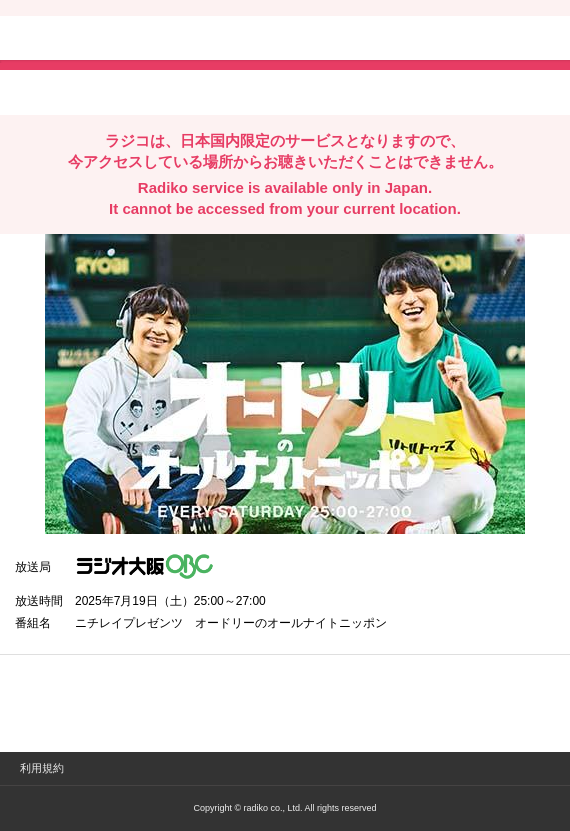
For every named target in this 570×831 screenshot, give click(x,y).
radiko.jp (75, 40)
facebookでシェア (127, 91)
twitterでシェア (45, 91)
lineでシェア (219, 91)
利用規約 (42, 768)
